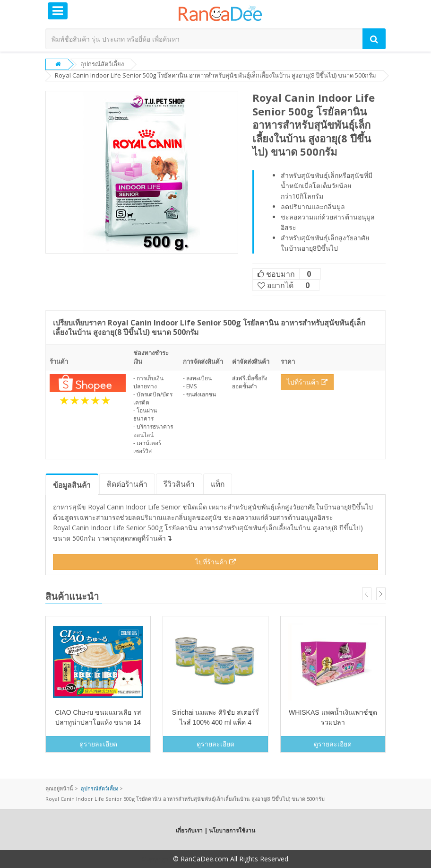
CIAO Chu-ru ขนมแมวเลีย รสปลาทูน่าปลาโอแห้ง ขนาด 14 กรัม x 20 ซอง (98, 722)
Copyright (156, 859)
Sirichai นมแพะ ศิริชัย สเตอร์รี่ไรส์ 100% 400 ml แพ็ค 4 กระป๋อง (216, 722)
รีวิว (179, 484)
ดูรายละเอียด (98, 744)
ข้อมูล (72, 485)
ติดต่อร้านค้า (127, 484)
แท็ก (218, 484)
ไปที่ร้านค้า (307, 382)
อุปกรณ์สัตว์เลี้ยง (102, 64)
